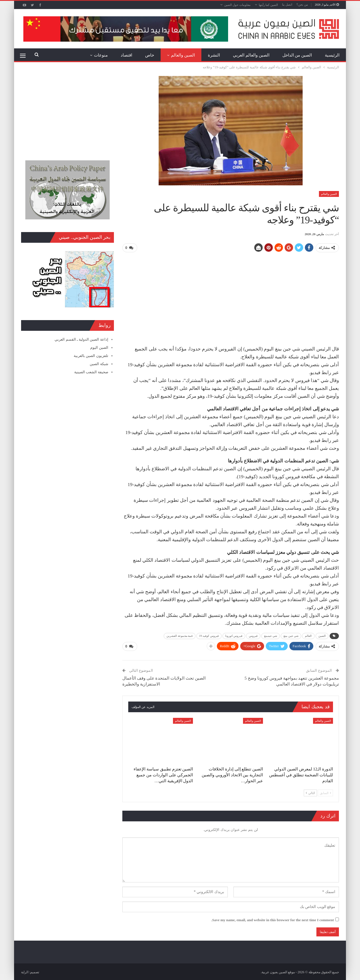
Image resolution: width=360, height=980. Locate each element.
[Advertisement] (231, 296)
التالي (310, 792)
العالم (308, 635)
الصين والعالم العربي (251, 55)
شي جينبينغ (271, 635)
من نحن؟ (302, 5)
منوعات (101, 55)
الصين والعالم (183, 55)
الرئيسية (332, 55)
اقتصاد (126, 55)
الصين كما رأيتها (268, 5)
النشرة (214, 55)
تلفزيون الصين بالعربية (91, 356)
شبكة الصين (99, 364)
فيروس (253, 635)
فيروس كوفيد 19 (209, 635)
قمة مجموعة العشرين (180, 635)
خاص (150, 55)
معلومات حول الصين (237, 5)
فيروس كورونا (234, 635)
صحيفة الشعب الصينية (91, 372)
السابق (325, 792)
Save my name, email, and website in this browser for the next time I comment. (273, 919)
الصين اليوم (99, 348)
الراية (25, 971)
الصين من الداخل (297, 55)
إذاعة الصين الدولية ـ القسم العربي (81, 339)
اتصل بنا (287, 5)
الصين (322, 635)
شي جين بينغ (291, 635)
